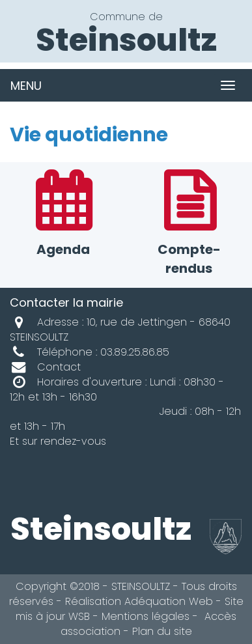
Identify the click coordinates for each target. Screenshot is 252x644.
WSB (79, 616)
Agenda (63, 215)
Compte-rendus (189, 225)
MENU (26, 86)
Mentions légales (146, 616)
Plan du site (162, 631)
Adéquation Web (169, 601)
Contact (45, 367)
